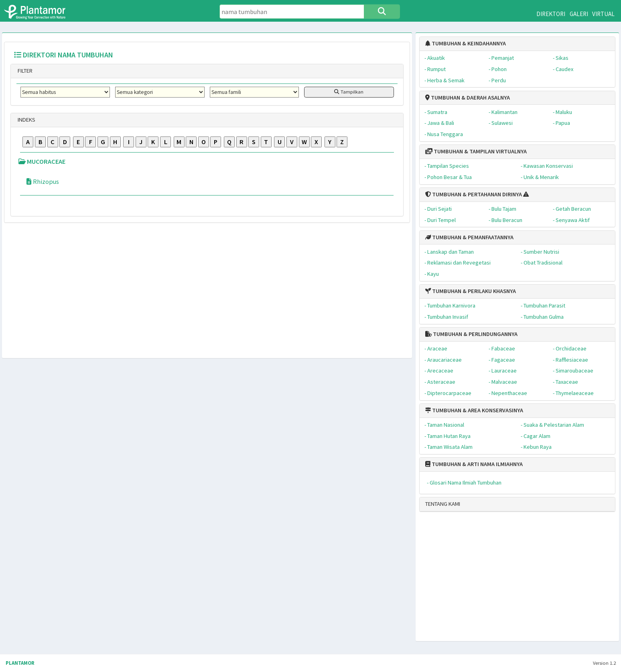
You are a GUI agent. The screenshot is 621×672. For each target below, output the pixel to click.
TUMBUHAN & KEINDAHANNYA (466, 43)
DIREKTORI (551, 14)
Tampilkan (349, 92)
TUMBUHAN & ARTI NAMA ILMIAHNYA (474, 464)
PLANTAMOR (20, 663)
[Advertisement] (510, 580)
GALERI (579, 14)
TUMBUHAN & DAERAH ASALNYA (468, 98)
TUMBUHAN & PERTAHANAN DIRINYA (474, 194)
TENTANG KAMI (443, 504)
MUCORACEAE (42, 161)
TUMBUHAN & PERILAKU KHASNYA (471, 291)
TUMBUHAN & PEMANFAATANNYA (469, 237)
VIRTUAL (603, 14)
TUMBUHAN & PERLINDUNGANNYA (471, 334)
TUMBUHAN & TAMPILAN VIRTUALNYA (476, 151)
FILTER (24, 71)
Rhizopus (42, 181)
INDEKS (26, 120)
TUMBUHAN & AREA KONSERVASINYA (474, 410)
